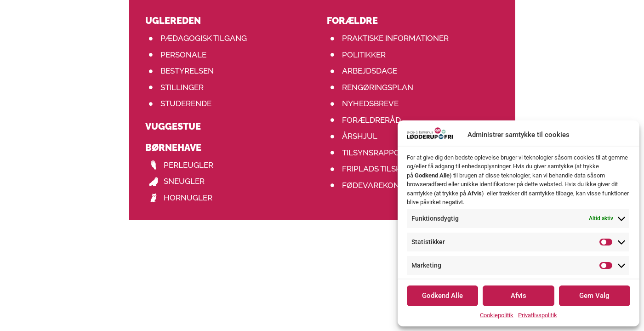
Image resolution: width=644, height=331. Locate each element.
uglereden (173, 21)
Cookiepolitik (497, 315)
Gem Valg (594, 296)
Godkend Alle (442, 296)
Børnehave (173, 148)
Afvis (519, 296)
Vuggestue (173, 126)
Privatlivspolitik (538, 315)
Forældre (352, 21)
